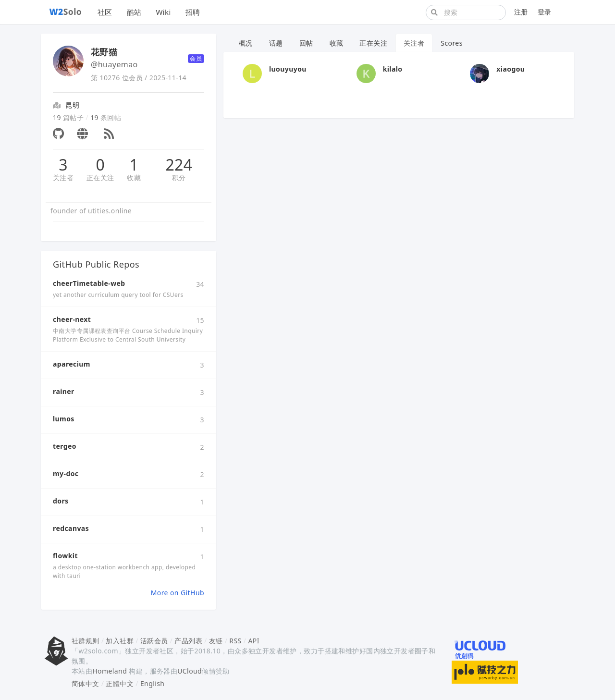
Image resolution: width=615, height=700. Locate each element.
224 (179, 165)
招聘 (193, 12)
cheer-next (72, 319)
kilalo (393, 69)
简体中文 (86, 683)
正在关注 (100, 178)
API (253, 641)
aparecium (72, 364)
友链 (216, 641)
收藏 (134, 178)
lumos (64, 419)
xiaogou (510, 69)
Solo (66, 12)
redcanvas (71, 528)
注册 (521, 12)
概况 (246, 43)
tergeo (65, 446)
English (153, 683)
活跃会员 (154, 641)
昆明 (72, 105)
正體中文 (120, 683)
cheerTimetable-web (89, 283)
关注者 (63, 178)
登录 (545, 12)
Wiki (163, 12)
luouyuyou (288, 69)
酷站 (134, 12)
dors (61, 501)
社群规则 (86, 641)
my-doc (66, 473)
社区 (105, 12)
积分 (179, 178)
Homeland (110, 671)
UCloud (190, 671)
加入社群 (120, 641)
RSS (235, 641)
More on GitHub (178, 593)
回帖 (306, 43)
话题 (276, 43)
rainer (64, 391)
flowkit (65, 556)
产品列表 (188, 641)
